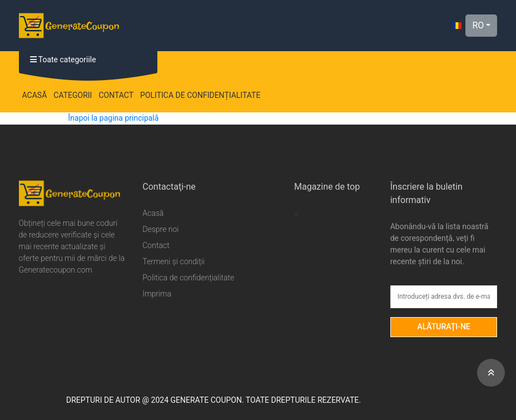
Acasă (35, 95)
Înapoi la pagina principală (113, 118)
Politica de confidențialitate (200, 95)
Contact (116, 95)
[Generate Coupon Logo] (69, 26)
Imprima (157, 294)
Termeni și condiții (173, 261)
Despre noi (160, 229)
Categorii (73, 95)
